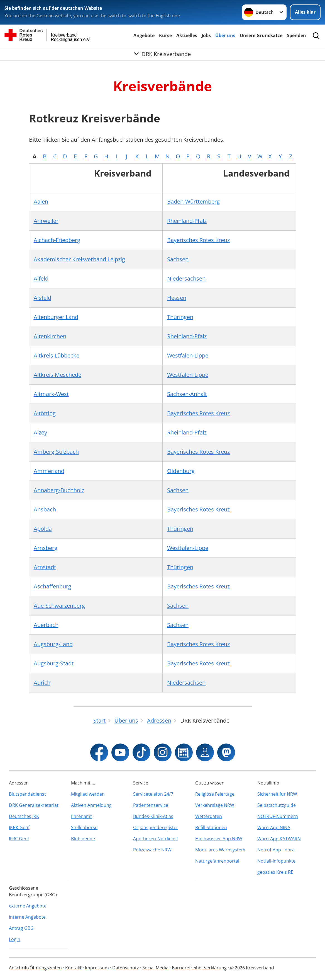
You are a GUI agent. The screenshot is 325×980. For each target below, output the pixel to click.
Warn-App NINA (274, 827)
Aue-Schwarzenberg (59, 606)
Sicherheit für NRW (277, 794)
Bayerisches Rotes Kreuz (198, 240)
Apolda (43, 529)
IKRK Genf (19, 827)
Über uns (225, 35)
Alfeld (41, 278)
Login (15, 939)
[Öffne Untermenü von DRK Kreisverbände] (162, 54)
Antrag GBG (21, 928)
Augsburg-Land (53, 644)
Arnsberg (46, 548)
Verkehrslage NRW (215, 805)
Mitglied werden (88, 794)
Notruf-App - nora (276, 850)
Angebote (144, 35)
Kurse (165, 35)
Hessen (177, 298)
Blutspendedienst (27, 794)
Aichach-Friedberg (57, 240)
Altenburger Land (56, 317)
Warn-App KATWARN (279, 839)
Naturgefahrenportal (217, 861)
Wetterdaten (209, 816)
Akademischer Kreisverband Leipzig (79, 259)
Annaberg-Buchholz (59, 490)
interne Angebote (27, 917)
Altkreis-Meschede (58, 375)
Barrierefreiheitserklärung (199, 968)
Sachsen (178, 259)
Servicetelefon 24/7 (153, 794)
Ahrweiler (46, 221)
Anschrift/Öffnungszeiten (35, 968)
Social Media (155, 968)
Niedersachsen (186, 278)
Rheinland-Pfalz (187, 221)
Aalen (41, 201)
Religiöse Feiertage (215, 794)
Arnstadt (45, 567)
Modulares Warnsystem (220, 850)
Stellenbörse (84, 827)
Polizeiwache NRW (152, 850)
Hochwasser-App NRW (219, 839)
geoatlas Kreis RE (275, 872)
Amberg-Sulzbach (56, 452)
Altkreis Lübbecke (57, 355)
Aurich (42, 683)
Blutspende (83, 839)
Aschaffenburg (52, 586)
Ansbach (45, 509)
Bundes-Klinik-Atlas (153, 816)
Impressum (97, 968)
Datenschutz (126, 968)
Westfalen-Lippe (188, 355)
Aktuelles (187, 35)
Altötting (45, 413)
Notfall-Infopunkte (276, 861)
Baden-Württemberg (193, 201)
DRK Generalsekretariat (34, 805)
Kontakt (73, 968)
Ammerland (49, 471)
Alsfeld (42, 298)
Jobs (206, 35)
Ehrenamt (81, 816)
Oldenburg (181, 471)
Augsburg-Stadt (54, 663)
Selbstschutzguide (277, 805)
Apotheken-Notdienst (156, 839)
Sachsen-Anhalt (187, 394)
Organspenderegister (156, 827)
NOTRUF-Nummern (278, 816)
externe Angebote (28, 906)
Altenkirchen (50, 336)
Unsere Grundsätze (261, 35)
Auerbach (46, 625)
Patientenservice (151, 805)
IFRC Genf (19, 839)
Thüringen (180, 317)
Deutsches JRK (24, 816)
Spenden (296, 35)
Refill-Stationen (211, 827)
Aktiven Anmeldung (91, 805)
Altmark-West (51, 394)
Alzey (40, 432)
